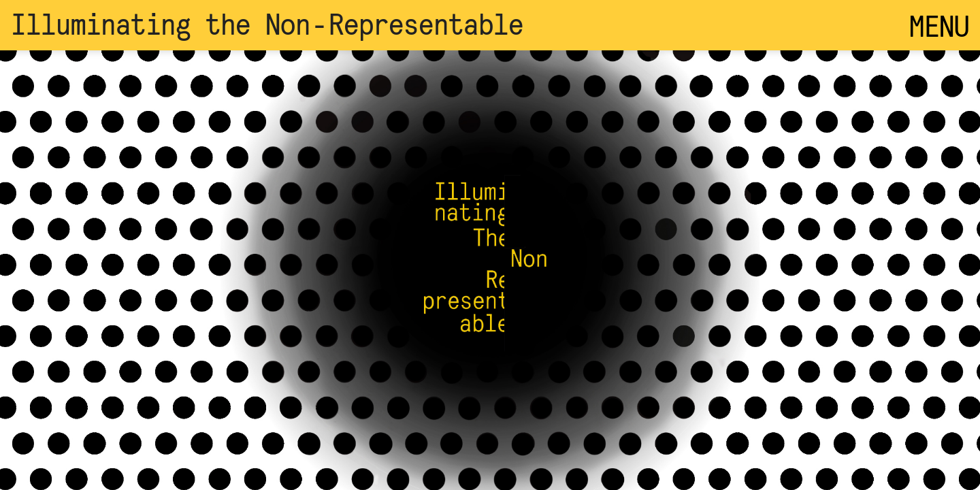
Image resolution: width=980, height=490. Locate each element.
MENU (939, 25)
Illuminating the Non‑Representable (267, 23)
